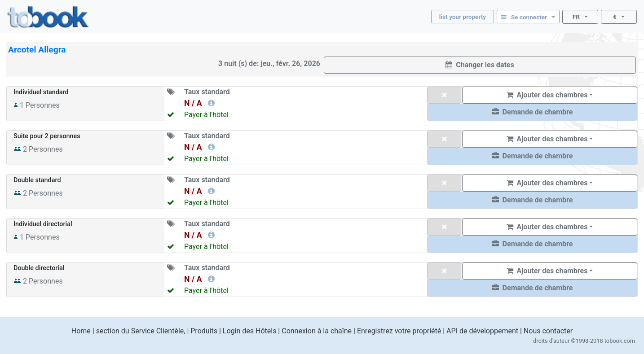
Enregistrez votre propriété (399, 331)
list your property (463, 17)
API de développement (482, 331)
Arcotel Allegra (37, 50)
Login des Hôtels (250, 331)
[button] (532, 112)
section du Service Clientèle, (141, 331)
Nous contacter (548, 331)
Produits (204, 331)
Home (81, 331)
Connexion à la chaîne (317, 331)
